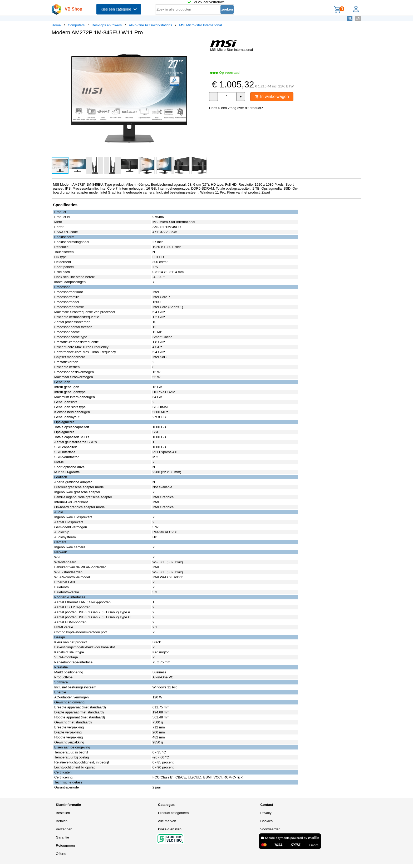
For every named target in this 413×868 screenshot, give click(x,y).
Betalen (62, 821)
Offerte (61, 854)
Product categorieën (173, 813)
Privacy (266, 813)
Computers (76, 25)
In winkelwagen (272, 97)
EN (358, 18)
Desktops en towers (107, 25)
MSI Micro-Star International (200, 25)
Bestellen (63, 813)
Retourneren (65, 845)
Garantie (62, 837)
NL (350, 18)
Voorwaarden (270, 829)
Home (56, 25)
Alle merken (167, 821)
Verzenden (64, 829)
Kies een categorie (119, 9)
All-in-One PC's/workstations (150, 25)
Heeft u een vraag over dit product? (236, 108)
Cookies (266, 821)
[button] (202, 45)
